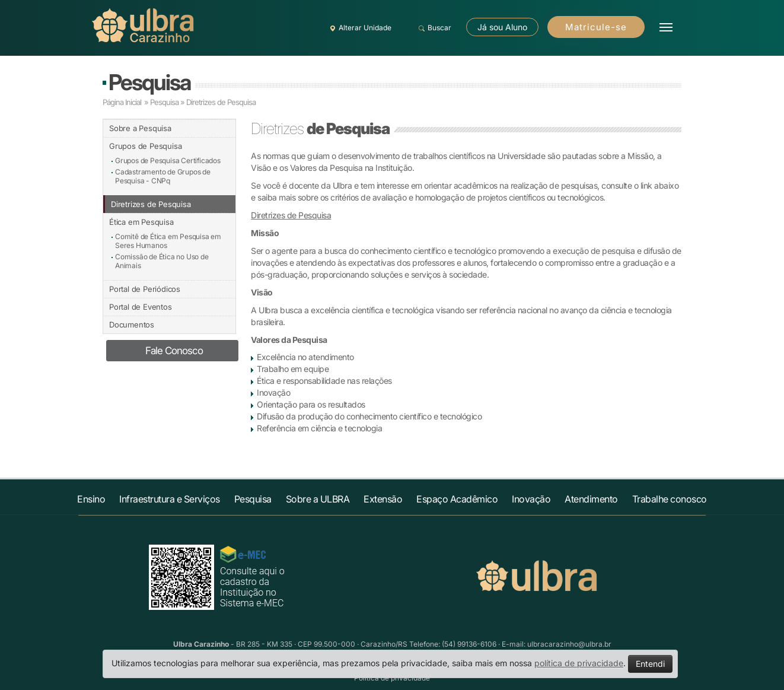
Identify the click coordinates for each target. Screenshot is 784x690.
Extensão (383, 499)
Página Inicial (122, 102)
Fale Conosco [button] (174, 351)
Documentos (132, 325)
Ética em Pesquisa (141, 222)
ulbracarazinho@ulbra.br (569, 644)
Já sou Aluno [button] (502, 27)
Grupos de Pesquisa (145, 146)
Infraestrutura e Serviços (170, 499)
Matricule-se (596, 27)
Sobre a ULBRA (318, 499)
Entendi (650, 664)
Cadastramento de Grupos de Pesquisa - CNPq (163, 176)
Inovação (531, 499)
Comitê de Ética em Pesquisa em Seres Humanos (168, 241)
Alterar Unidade (359, 28)
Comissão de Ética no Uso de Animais (162, 261)
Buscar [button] (433, 28)
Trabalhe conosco (670, 499)
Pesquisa (149, 82)
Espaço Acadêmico (457, 499)
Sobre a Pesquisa (140, 128)
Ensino (91, 499)
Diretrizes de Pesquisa (151, 204)
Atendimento (591, 499)
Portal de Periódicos (145, 289)
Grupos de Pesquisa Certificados (168, 160)
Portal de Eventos (141, 307)
